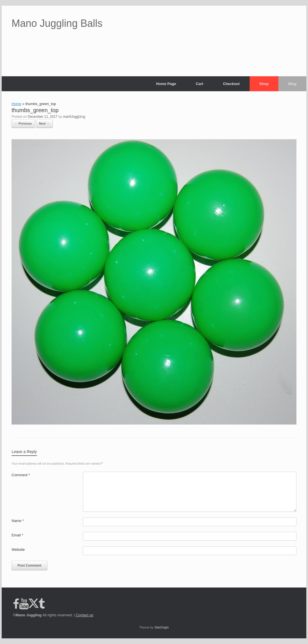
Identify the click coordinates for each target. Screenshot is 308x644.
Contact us (84, 615)
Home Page (166, 84)
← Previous (23, 123)
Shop (264, 84)
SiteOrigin (162, 627)
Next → (44, 123)
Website (18, 550)
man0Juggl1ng (74, 117)
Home (16, 104)
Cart (199, 84)
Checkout (231, 84)
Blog (292, 84)
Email (17, 535)
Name (18, 521)
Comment (21, 475)
